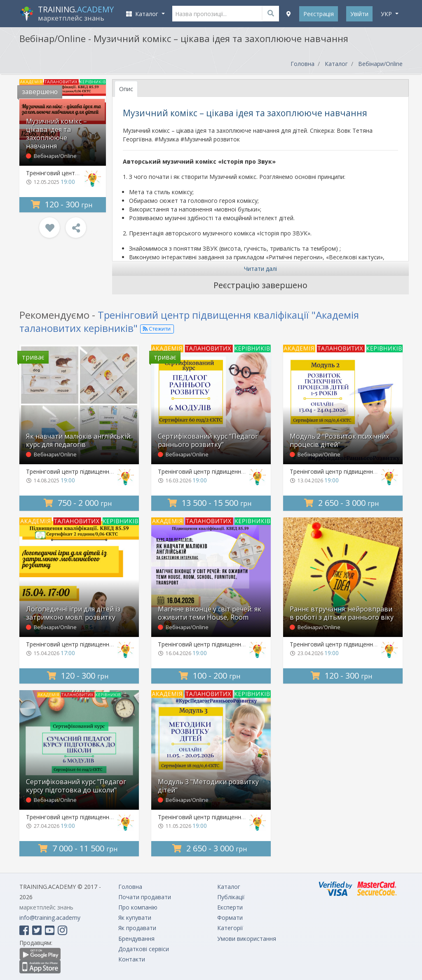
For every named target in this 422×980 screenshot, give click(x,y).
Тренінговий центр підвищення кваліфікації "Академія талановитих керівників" (189, 321)
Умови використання (247, 939)
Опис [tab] (126, 89)
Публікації (231, 897)
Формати (230, 918)
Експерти (230, 907)
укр (387, 14)
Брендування (136, 939)
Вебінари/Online (380, 64)
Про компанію (138, 907)
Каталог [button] (143, 14)
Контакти (132, 959)
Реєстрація (319, 14)
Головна (302, 64)
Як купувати (135, 918)
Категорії (230, 928)
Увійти (359, 14)
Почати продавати (145, 897)
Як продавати (137, 928)
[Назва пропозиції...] (226, 14)
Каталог (336, 64)
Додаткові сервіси (144, 949)
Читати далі (260, 269)
